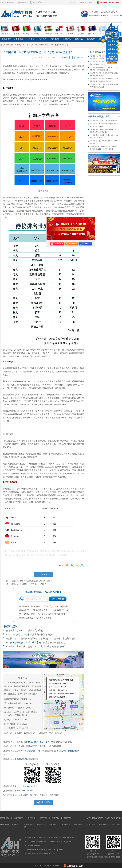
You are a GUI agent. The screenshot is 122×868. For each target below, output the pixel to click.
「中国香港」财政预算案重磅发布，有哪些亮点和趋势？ (104, 142)
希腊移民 (18, 733)
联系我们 (91, 39)
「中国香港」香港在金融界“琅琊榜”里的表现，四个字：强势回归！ (104, 125)
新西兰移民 (116, 825)
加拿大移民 (91, 825)
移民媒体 (31, 39)
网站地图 (92, 2)
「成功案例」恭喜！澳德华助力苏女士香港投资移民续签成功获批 (104, 74)
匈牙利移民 (66, 825)
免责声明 (68, 818)
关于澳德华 (18, 39)
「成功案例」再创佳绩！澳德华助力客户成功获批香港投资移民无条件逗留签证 (104, 80)
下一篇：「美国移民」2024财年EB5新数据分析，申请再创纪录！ (28, 581)
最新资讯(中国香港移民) (15, 45)
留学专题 (79, 39)
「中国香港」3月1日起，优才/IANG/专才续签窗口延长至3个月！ (104, 136)
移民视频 (43, 39)
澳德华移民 (8, 733)
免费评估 (112, 45)
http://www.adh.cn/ (27, 786)
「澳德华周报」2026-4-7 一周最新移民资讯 (104, 121)
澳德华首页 (6, 39)
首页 (2, 45)
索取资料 (112, 49)
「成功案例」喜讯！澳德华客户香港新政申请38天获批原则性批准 (104, 86)
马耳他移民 (103, 825)
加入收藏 (43, 818)
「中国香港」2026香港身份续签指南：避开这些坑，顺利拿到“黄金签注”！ (104, 131)
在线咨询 (112, 41)
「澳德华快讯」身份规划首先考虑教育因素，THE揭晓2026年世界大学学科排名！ (104, 148)
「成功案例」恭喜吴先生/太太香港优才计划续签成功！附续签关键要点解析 (104, 69)
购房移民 (59, 733)
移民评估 (31, 818)
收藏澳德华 (73, 2)
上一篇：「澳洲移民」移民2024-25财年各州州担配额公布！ (26, 584)
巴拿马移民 (78, 825)
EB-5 (51, 733)
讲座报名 (112, 53)
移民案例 (55, 39)
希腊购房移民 (30, 733)
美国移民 (43, 733)
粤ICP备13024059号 (33, 846)
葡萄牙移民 (41, 825)
